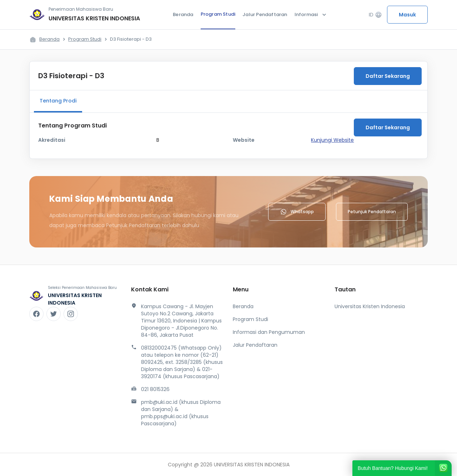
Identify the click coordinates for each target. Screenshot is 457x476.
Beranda (183, 14)
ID (375, 15)
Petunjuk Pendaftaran (372, 212)
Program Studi (218, 14)
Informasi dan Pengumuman (269, 332)
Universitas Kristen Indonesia (370, 306)
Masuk (407, 15)
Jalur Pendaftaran (265, 14)
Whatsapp (297, 212)
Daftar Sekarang (388, 76)
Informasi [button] (311, 15)
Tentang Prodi (58, 101)
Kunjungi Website (332, 140)
